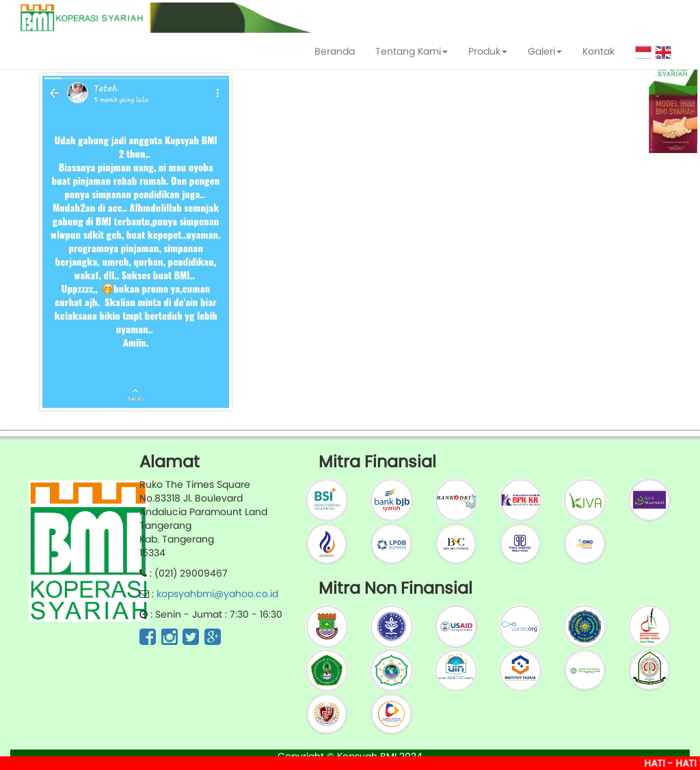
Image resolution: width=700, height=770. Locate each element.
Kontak (598, 51)
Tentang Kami (412, 51)
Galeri (545, 51)
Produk (488, 51)
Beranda (335, 51)
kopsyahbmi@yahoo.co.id (217, 594)
